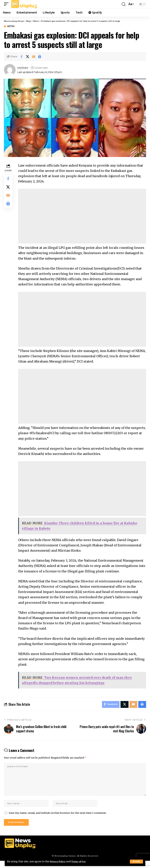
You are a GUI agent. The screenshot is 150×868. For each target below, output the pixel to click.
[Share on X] (28, 57)
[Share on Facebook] (21, 57)
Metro (11, 26)
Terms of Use (83, 861)
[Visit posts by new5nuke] (10, 70)
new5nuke (24, 68)
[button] (136, 862)
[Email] (34, 57)
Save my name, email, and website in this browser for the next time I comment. (58, 819)
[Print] (40, 57)
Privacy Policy (59, 861)
